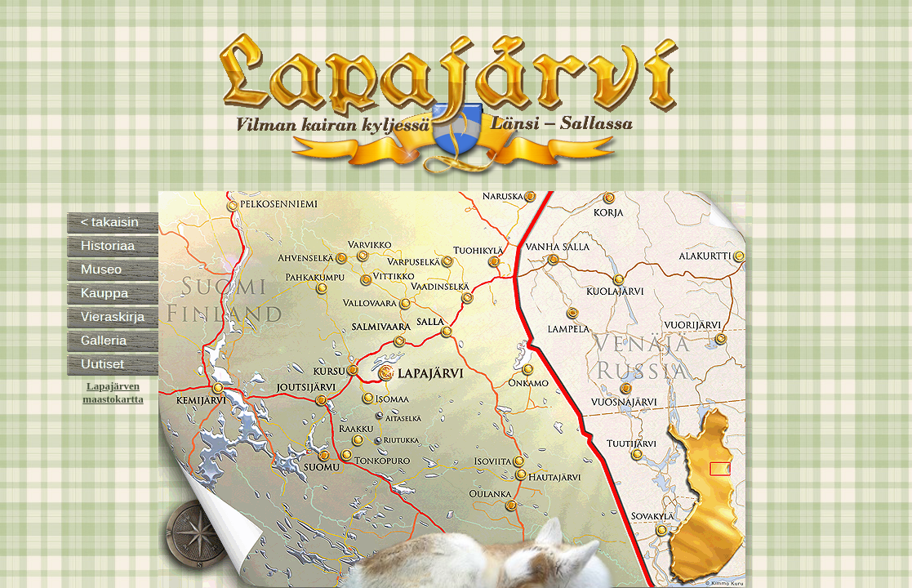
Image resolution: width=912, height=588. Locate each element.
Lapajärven (113, 386)
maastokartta (113, 399)
